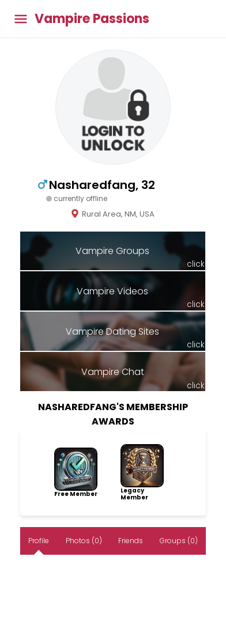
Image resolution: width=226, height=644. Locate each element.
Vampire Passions (92, 19)
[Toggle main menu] (21, 19)
